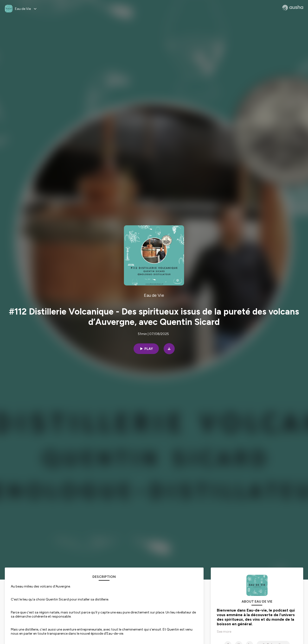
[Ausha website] (293, 8)
